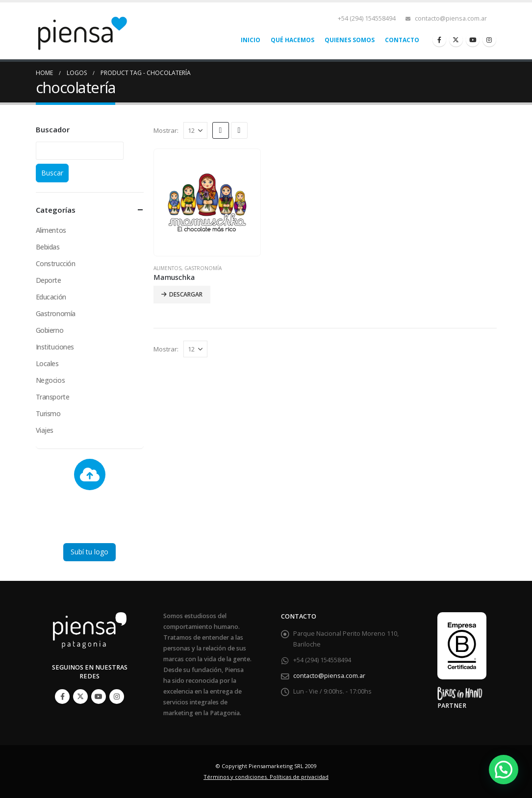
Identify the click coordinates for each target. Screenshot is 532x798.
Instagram (117, 697)
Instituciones (55, 347)
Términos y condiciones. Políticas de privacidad (266, 777)
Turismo (48, 413)
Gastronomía (203, 268)
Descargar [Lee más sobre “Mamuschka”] (186, 294)
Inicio (251, 40)
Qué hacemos (292, 40)
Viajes (45, 430)
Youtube (99, 697)
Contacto (402, 40)
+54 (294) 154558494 (367, 18)
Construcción (56, 263)
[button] (504, 770)
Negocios (51, 380)
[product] (207, 202)
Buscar (52, 173)
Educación (51, 297)
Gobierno (50, 330)
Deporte (49, 280)
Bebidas (48, 247)
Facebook (62, 697)
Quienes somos (350, 40)
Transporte (53, 397)
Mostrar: (166, 130)
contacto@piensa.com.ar (451, 18)
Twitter (80, 697)
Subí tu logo (89, 552)
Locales (47, 363)
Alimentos (167, 268)
